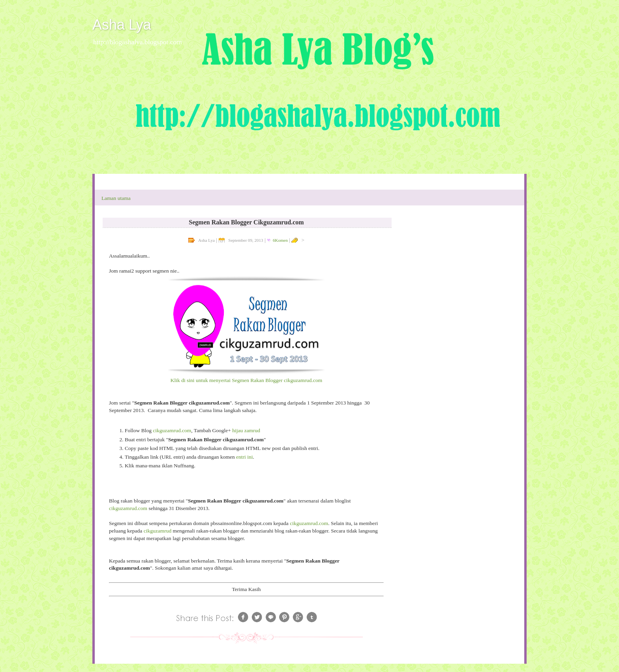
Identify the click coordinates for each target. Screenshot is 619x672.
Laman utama (116, 198)
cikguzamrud (158, 531)
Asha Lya (122, 25)
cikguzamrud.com (172, 430)
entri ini (244, 457)
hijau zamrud (246, 430)
